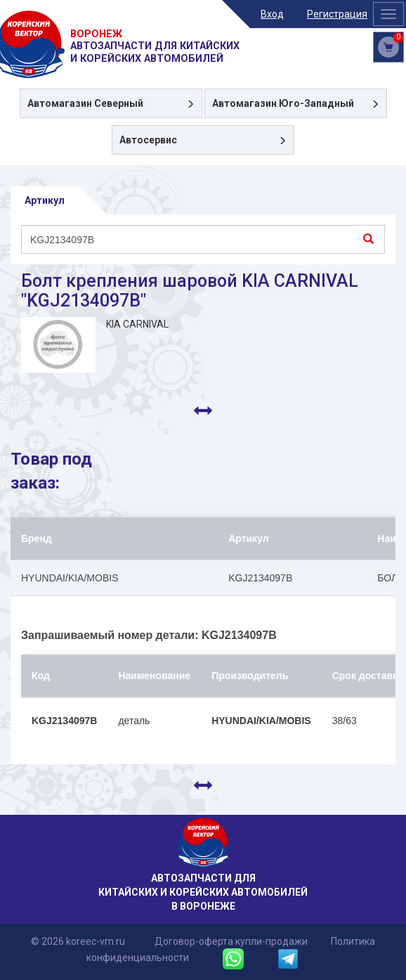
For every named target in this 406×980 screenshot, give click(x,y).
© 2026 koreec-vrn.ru (78, 941)
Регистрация (337, 14)
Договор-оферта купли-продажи (231, 941)
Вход (272, 14)
